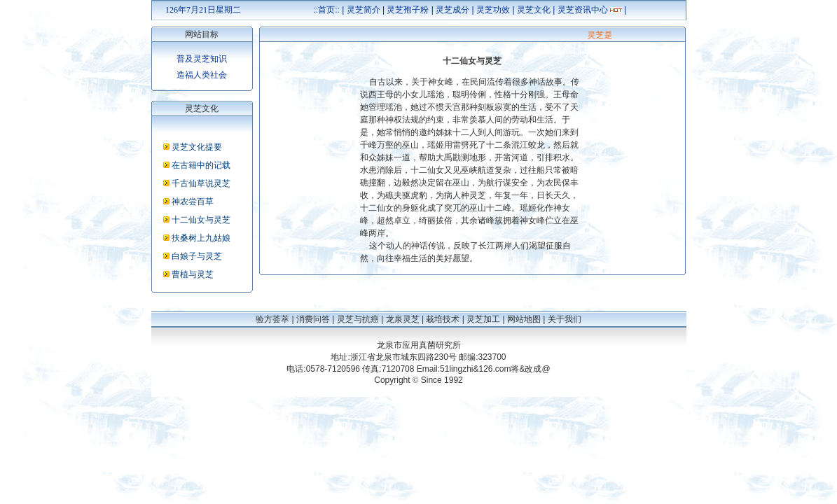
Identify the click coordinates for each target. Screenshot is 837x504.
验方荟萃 (272, 319)
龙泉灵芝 (403, 319)
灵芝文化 (534, 10)
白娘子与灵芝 (197, 256)
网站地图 (524, 319)
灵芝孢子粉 (408, 10)
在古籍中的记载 (201, 165)
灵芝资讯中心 (583, 10)
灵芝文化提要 (197, 147)
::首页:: (327, 10)
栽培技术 (443, 319)
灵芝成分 (452, 10)
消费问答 (313, 319)
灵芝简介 (364, 10)
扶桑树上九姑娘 (201, 238)
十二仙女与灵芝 (201, 220)
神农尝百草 (193, 202)
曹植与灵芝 (193, 274)
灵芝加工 (483, 319)
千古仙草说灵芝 (201, 183)
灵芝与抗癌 (358, 319)
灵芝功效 (493, 10)
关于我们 (565, 319)
